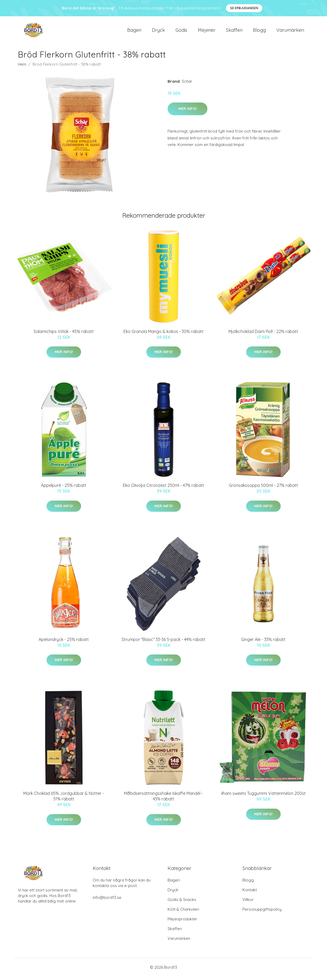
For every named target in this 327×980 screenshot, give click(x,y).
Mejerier (207, 32)
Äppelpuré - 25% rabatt (64, 489)
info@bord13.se (107, 901)
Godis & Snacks (182, 903)
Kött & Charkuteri (183, 913)
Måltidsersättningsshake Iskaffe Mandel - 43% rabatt (163, 800)
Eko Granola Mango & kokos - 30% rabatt (163, 335)
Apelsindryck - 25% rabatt (64, 643)
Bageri (134, 32)
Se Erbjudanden (244, 8)
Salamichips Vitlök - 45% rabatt (64, 335)
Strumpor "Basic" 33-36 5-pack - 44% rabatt (163, 643)
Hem (22, 68)
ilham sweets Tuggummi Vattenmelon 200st (263, 797)
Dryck (158, 32)
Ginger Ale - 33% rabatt (263, 643)
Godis (181, 32)
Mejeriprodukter (182, 923)
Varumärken (290, 32)
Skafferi (234, 32)
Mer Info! (188, 112)
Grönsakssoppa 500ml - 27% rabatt (263, 489)
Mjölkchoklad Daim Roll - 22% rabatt (263, 335)
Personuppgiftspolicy (262, 913)
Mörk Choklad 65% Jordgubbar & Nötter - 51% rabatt (64, 800)
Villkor (248, 903)
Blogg (259, 32)
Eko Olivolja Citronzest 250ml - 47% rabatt (163, 489)
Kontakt (250, 893)
